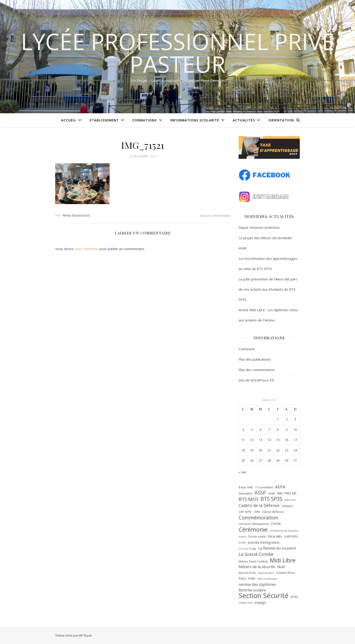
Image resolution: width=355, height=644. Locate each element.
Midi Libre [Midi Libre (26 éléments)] (283, 560)
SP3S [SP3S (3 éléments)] (294, 597)
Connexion (247, 349)
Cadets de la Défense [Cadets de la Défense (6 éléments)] (259, 505)
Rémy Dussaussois (76, 215)
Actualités (244, 120)
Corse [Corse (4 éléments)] (276, 523)
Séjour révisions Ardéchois (259, 227)
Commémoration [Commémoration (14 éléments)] (259, 517)
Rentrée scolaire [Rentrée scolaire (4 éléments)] (252, 590)
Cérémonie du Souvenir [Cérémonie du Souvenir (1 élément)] (284, 531)
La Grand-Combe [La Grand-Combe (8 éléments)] (256, 554)
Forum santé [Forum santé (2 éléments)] (257, 536)
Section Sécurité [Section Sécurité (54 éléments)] (264, 596)
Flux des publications (255, 359)
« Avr (243, 472)
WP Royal (85, 635)
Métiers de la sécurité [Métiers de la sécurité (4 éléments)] (257, 567)
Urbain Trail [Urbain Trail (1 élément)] (246, 603)
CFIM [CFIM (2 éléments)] (257, 512)
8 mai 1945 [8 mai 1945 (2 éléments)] (246, 487)
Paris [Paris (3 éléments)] (242, 578)
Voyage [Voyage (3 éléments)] (260, 602)
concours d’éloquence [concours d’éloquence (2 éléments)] (254, 524)
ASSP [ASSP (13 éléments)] (260, 493)
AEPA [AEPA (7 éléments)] (280, 487)
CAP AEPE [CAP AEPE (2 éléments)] (245, 512)
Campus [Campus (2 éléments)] (287, 506)
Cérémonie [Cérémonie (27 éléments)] (253, 529)
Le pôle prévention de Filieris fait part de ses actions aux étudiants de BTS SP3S (268, 289)
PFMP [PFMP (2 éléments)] (252, 579)
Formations (145, 120)
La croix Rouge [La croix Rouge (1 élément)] (247, 549)
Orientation (281, 120)
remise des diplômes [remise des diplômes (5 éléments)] (257, 584)
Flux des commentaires (257, 370)
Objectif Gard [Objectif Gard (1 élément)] (266, 573)
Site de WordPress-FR (256, 380)
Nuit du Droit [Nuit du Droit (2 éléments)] (247, 573)
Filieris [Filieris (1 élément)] (242, 537)
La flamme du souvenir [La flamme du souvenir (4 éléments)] (277, 548)
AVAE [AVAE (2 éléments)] (272, 493)
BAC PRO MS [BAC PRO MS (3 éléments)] (287, 493)
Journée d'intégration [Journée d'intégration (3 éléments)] (264, 542)
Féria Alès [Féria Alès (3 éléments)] (275, 536)
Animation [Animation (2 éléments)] (246, 493)
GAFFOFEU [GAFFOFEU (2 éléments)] (291, 536)
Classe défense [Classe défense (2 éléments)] (273, 512)
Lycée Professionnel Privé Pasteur (178, 53)
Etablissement (104, 120)
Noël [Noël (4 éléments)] (281, 567)
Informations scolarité (195, 120)
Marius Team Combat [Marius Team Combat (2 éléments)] (253, 561)
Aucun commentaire (215, 215)
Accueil (69, 120)
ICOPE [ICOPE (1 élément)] (242, 543)
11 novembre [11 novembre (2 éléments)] (264, 487)
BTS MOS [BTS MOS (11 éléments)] (249, 499)
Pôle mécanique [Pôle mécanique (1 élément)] (267, 579)
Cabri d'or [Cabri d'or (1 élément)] (290, 500)
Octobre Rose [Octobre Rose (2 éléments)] (285, 573)
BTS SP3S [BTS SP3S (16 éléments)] (271, 499)
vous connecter (86, 249)
